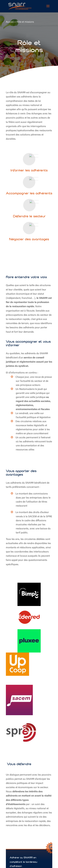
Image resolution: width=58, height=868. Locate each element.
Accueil (10, 22)
